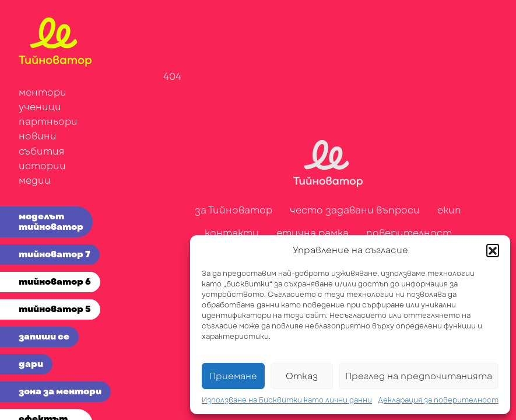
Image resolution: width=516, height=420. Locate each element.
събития (41, 151)
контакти (232, 233)
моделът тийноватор (51, 222)
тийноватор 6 (55, 282)
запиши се (44, 337)
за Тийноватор (234, 210)
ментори (43, 92)
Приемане (233, 376)
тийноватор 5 (55, 309)
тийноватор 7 (55, 254)
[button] (493, 250)
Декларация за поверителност (438, 400)
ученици (40, 107)
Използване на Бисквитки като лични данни (287, 400)
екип (449, 210)
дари (31, 364)
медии (35, 181)
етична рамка (313, 233)
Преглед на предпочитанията (419, 376)
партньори (48, 122)
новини (38, 136)
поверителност (409, 233)
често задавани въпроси (355, 210)
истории (42, 166)
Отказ (302, 376)
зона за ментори (60, 391)
